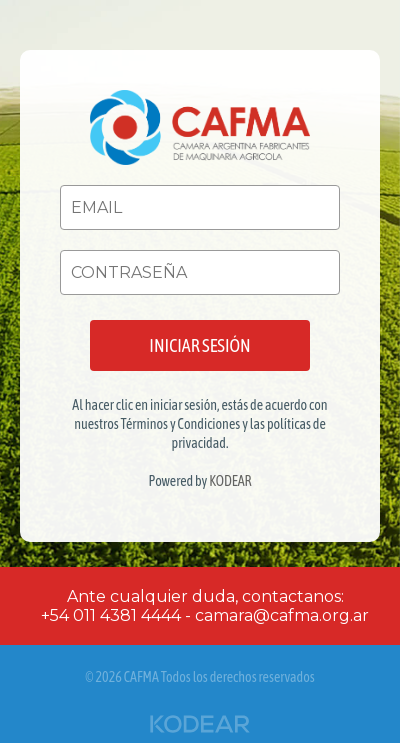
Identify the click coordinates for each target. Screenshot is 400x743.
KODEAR (230, 481)
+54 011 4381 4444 (111, 615)
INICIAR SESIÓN (199, 345)
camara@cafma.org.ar (282, 615)
